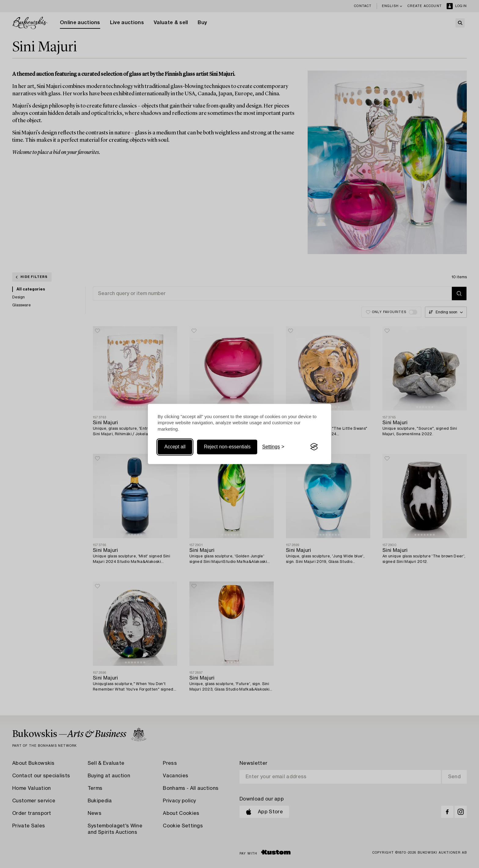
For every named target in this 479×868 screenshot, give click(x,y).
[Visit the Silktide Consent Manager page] (314, 447)
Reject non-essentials (227, 447)
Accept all (175, 447)
